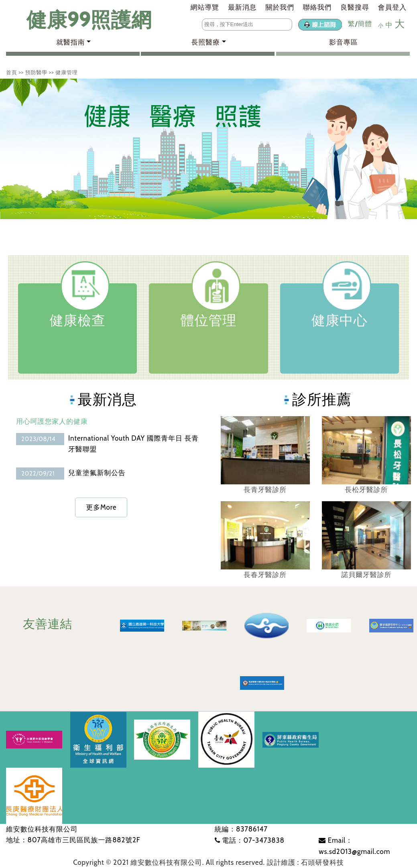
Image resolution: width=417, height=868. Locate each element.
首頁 (12, 72)
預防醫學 (36, 72)
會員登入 (392, 7)
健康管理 (66, 72)
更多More (101, 507)
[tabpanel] (208, 149)
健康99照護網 (81, 20)
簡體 (365, 24)
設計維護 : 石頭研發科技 (305, 862)
